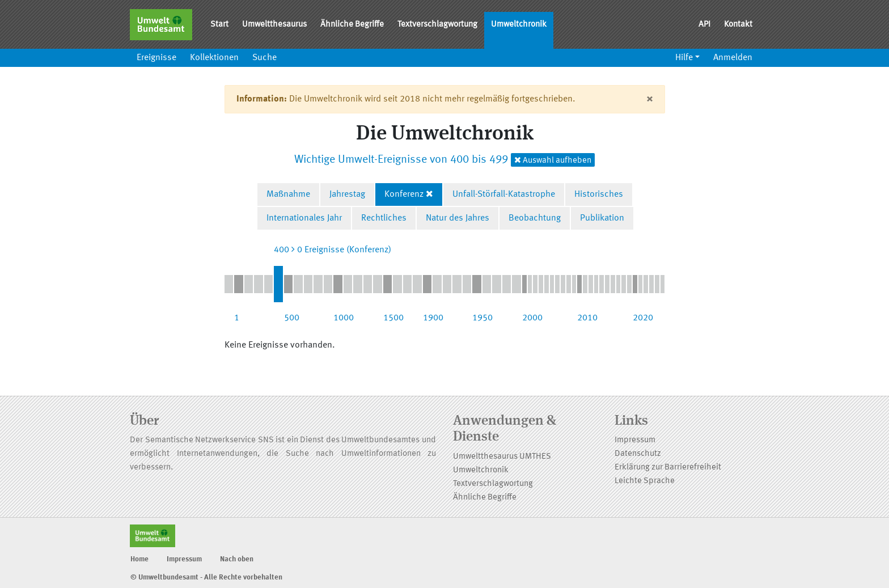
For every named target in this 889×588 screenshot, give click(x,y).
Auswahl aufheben (553, 160)
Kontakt (738, 25)
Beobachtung (535, 218)
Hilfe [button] (684, 58)
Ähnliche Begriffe (352, 25)
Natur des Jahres (458, 218)
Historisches (599, 194)
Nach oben (237, 559)
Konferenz (404, 194)
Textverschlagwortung (437, 25)
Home (139, 559)
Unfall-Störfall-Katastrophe (504, 194)
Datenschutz (638, 454)
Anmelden (733, 58)
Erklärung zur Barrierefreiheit (668, 468)
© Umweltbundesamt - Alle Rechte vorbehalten (206, 578)
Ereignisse (156, 58)
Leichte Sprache (645, 481)
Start (219, 25)
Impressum (635, 440)
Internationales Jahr (304, 218)
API (704, 25)
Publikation (602, 218)
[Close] (649, 99)
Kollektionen (214, 58)
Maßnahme (288, 194)
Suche (264, 58)
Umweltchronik (519, 25)
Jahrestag (347, 194)
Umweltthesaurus (274, 25)
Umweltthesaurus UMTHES (502, 457)
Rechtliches (384, 218)
